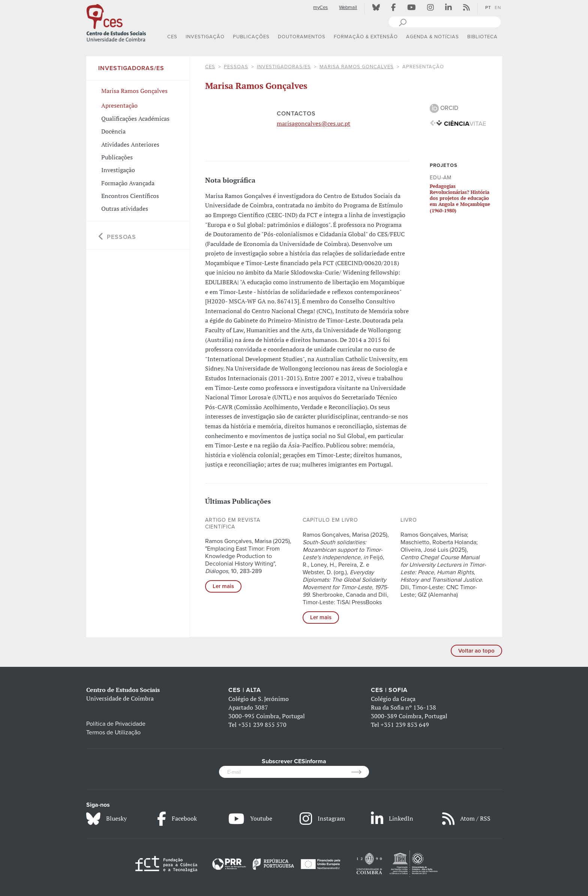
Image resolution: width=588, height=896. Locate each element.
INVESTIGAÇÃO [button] (205, 37)
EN (498, 8)
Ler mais (223, 586)
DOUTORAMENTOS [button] (302, 37)
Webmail (348, 8)
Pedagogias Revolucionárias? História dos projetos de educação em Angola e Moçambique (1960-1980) (460, 198)
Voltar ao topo (476, 651)
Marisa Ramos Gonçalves (357, 67)
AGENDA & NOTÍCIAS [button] (433, 37)
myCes (320, 8)
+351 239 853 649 (405, 725)
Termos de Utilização (113, 732)
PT (488, 8)
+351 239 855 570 (262, 725)
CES (210, 67)
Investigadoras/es (284, 67)
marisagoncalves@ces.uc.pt (313, 123)
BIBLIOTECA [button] (482, 37)
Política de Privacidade (116, 724)
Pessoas (236, 67)
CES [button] (172, 37)
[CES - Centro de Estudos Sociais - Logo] (116, 22)
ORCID (444, 108)
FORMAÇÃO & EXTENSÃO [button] (366, 37)
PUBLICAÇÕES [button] (251, 37)
